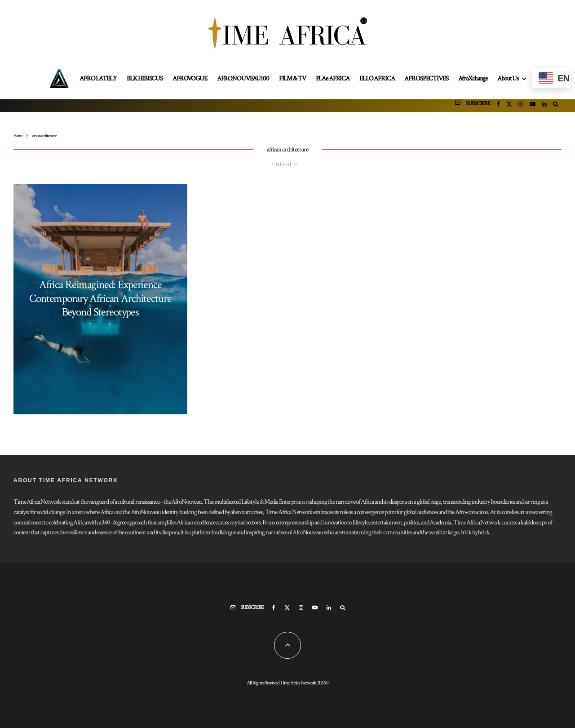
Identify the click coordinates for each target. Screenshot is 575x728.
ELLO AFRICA (377, 78)
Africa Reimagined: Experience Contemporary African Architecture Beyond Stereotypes (100, 299)
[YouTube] (533, 106)
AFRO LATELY (98, 78)
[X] (509, 106)
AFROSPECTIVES (426, 78)
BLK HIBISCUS (145, 78)
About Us (508, 78)
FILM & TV (292, 78)
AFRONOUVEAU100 (243, 78)
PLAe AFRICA (333, 78)
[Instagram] (521, 106)
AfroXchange (473, 78)
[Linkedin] (544, 106)
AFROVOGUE (190, 78)
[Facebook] (498, 106)
